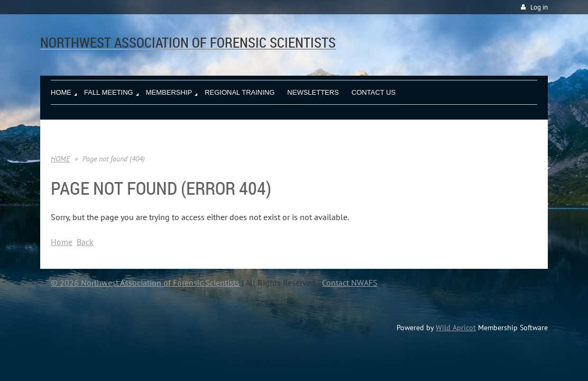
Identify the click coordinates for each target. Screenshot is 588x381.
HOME (60, 159)
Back (85, 242)
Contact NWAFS (350, 283)
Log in (539, 7)
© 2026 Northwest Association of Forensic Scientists (145, 283)
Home (62, 242)
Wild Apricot (456, 328)
